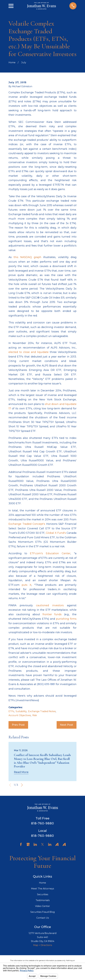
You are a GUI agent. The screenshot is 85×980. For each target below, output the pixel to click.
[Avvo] (57, 844)
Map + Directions (43, 945)
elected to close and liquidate (29, 352)
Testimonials (43, 900)
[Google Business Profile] (28, 844)
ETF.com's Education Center (50, 553)
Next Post (67, 725)
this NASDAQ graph (27, 257)
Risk (35, 715)
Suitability (21, 711)
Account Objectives (20, 715)
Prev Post (18, 725)
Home (42, 883)
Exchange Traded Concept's (27, 524)
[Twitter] (42, 844)
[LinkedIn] (35, 844)
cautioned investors (50, 605)
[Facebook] (21, 844)
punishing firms (66, 619)
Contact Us (43, 918)
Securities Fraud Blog (43, 912)
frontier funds (52, 614)
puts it (27, 585)
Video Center (42, 906)
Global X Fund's (56, 533)
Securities (43, 894)
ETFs (11, 711)
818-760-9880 (42, 823)
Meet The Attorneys (42, 889)
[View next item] (22, 785)
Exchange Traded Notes (42, 711)
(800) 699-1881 (46, 684)
